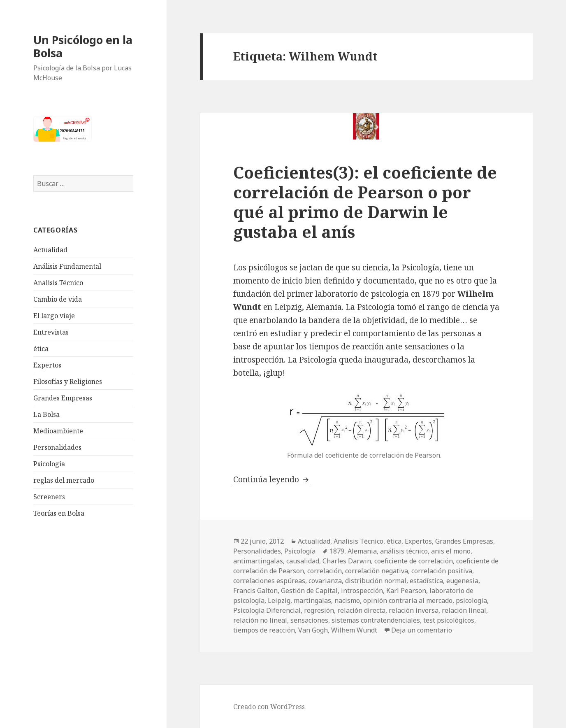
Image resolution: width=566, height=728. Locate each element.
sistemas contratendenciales (376, 620)
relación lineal (464, 610)
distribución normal (376, 581)
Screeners (49, 497)
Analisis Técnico (58, 283)
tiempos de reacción (264, 630)
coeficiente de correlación (414, 561)
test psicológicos (449, 620)
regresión (319, 610)
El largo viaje (54, 316)
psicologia (471, 600)
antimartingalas (258, 561)
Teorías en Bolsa (59, 513)
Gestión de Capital (309, 591)
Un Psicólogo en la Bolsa (83, 46)
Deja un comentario (422, 630)
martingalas (312, 600)
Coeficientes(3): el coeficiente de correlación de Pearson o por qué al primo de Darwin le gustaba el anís (365, 202)
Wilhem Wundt (354, 630)
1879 (337, 551)
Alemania (362, 551)
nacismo (347, 600)
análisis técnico (404, 551)
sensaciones (309, 620)
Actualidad (50, 250)
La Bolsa (46, 414)
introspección (362, 591)
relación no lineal (260, 620)
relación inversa (414, 610)
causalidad (303, 561)
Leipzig (279, 600)
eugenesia (462, 581)
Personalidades (57, 447)
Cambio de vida (58, 299)
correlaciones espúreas (269, 581)
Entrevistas (51, 332)
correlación (325, 571)
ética (41, 349)
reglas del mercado (64, 480)
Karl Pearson (406, 591)
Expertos (47, 365)
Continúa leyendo (272, 479)
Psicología (49, 464)
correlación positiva (442, 571)
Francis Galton (255, 591)
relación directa (361, 610)
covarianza (325, 581)
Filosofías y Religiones (68, 381)
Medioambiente (58, 431)
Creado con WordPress (269, 707)
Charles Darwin (347, 561)
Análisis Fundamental (67, 266)
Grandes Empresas (63, 398)
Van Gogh (313, 630)
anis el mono (451, 551)
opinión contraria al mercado (408, 600)
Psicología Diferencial (267, 610)
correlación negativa (377, 571)
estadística (426, 581)
